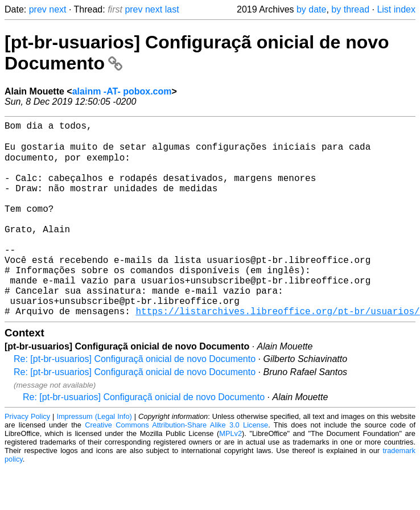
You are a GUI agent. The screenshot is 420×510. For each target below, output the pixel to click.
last (172, 9)
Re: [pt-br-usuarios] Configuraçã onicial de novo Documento (135, 401)
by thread (350, 9)
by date (311, 9)
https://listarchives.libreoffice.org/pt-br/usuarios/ (277, 353)
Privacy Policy (27, 458)
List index (396, 9)
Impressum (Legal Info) (94, 458)
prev (38, 9)
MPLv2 (230, 476)
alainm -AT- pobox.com (122, 91)
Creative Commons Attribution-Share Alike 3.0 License (176, 467)
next (57, 9)
